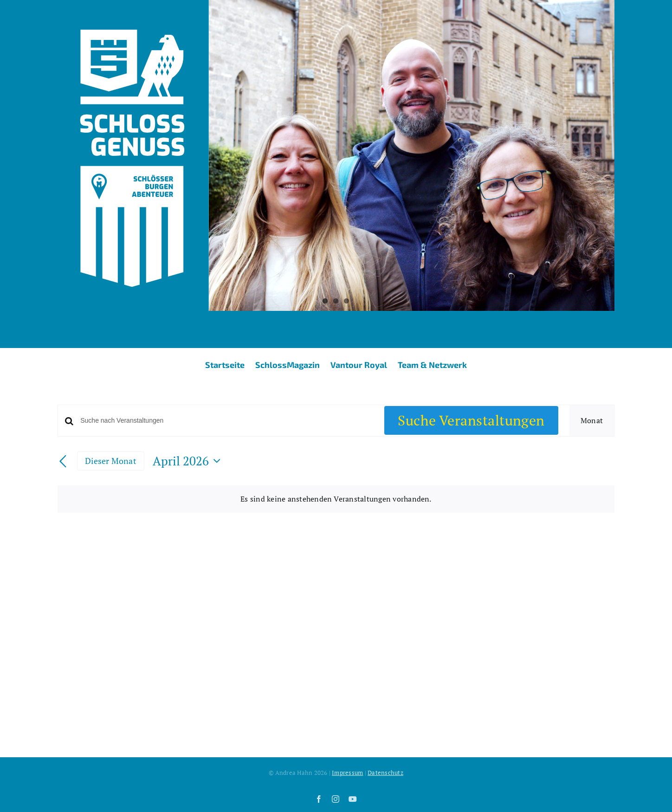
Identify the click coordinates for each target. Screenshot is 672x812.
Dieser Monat (111, 461)
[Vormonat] (63, 462)
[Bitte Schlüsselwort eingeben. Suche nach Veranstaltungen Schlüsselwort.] (227, 421)
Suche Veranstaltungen (471, 420)
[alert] (336, 499)
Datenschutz (385, 773)
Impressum (347, 773)
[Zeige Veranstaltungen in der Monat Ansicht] (592, 421)
